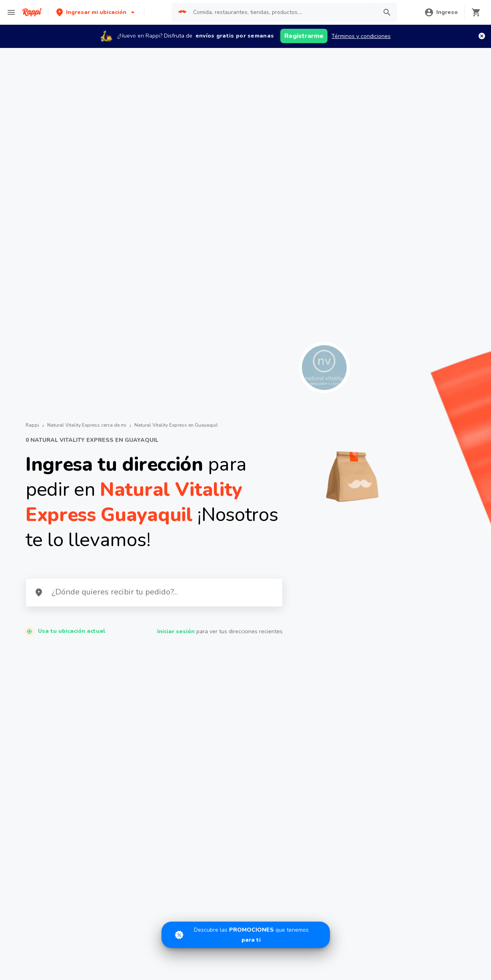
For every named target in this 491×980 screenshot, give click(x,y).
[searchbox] (283, 12)
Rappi (32, 425)
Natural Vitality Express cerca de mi (87, 425)
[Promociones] (246, 935)
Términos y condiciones (361, 36)
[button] (96, 12)
